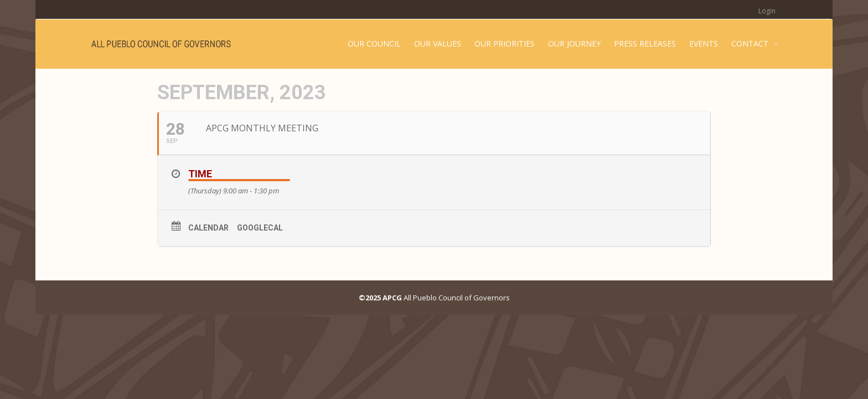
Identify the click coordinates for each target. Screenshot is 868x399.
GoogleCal (260, 228)
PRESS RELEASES (645, 44)
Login (767, 11)
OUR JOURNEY (574, 44)
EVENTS (704, 44)
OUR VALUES (438, 44)
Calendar (208, 228)
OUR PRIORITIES (505, 44)
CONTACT (751, 44)
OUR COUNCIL (374, 44)
